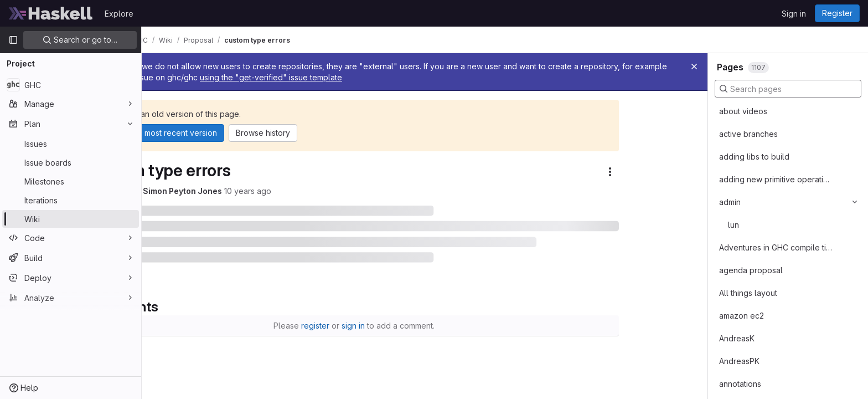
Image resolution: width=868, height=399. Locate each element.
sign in (424, 326)
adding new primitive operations (776, 179)
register (386, 326)
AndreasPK (739, 361)
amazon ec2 (742, 316)
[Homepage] (51, 13)
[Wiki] (71, 219)
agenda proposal (751, 270)
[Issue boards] (71, 162)
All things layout (748, 293)
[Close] (694, 66)
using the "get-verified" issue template (543, 77)
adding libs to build (754, 157)
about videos (743, 111)
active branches (748, 134)
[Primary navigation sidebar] (13, 40)
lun (733, 225)
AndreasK (737, 338)
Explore (119, 14)
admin (730, 202)
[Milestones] (71, 181)
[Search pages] (788, 89)
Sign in (794, 14)
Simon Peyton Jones (253, 191)
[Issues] (71, 144)
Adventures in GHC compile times (776, 247)
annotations (740, 384)
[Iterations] (71, 200)
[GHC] (71, 85)
